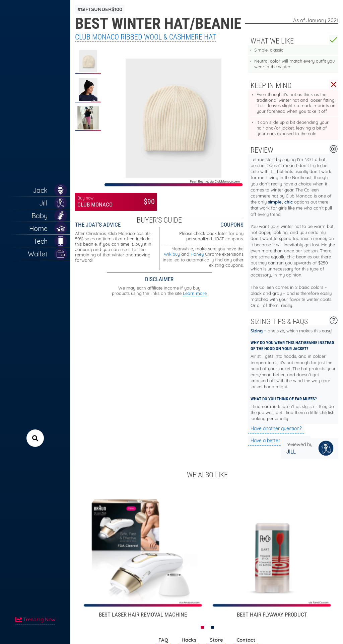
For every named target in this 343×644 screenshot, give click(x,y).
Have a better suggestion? (279, 440)
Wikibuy (172, 254)
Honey (197, 254)
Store (216, 640)
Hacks (189, 640)
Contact (246, 640)
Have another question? (276, 428)
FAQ (163, 640)
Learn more (195, 293)
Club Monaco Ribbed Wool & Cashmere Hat (146, 37)
